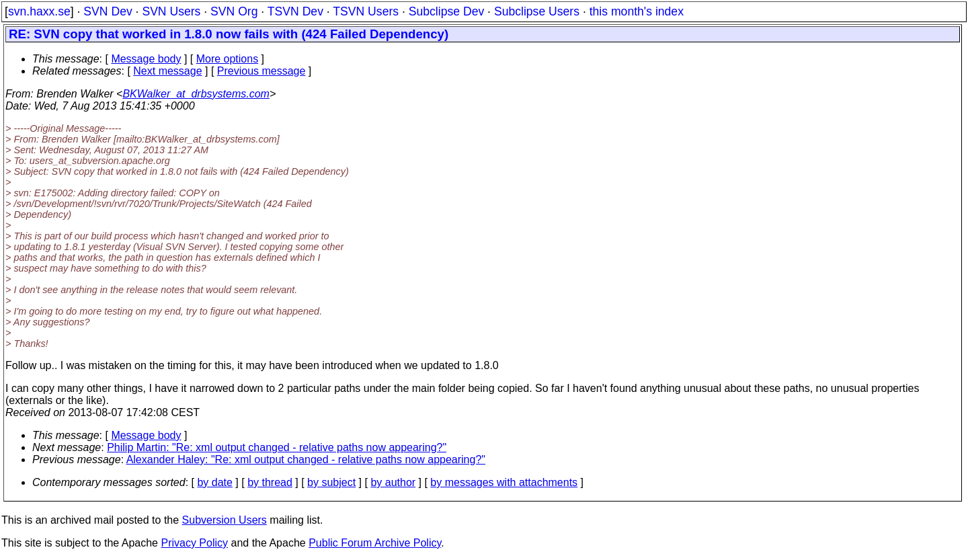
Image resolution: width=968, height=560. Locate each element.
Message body (146, 59)
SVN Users (171, 11)
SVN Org (234, 11)
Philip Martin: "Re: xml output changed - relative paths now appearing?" (277, 447)
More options (228, 59)
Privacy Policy (194, 543)
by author (393, 482)
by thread (270, 482)
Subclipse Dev (446, 11)
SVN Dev (108, 11)
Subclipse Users (537, 11)
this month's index (637, 11)
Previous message (261, 71)
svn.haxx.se (39, 11)
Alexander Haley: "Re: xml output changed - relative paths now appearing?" (306, 459)
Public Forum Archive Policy (375, 543)
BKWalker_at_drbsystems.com (196, 94)
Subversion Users (225, 520)
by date (214, 482)
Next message (167, 71)
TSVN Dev (295, 11)
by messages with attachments (504, 482)
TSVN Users (366, 11)
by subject (331, 482)
